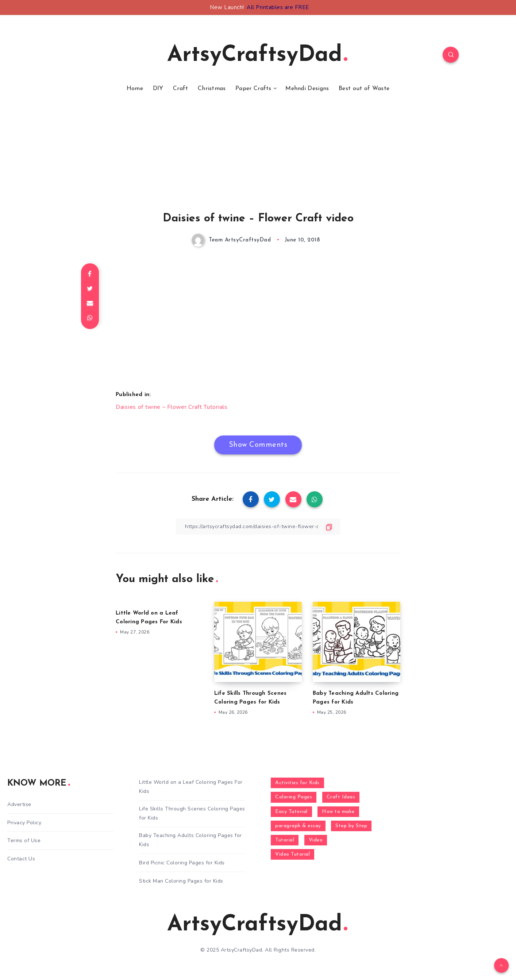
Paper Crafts (253, 89)
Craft (181, 89)
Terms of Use (24, 840)
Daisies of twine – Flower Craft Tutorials (172, 407)
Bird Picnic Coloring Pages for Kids (182, 863)
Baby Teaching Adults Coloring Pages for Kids (190, 840)
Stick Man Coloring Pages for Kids (181, 881)
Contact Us (21, 859)
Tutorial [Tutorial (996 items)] (285, 840)
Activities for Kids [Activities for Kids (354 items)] (297, 783)
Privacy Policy (24, 823)
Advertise (19, 804)
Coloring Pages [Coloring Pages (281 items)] (294, 797)
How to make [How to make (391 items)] (338, 812)
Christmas (212, 89)
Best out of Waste (364, 89)
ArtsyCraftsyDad (257, 55)
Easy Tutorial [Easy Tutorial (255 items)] (291, 812)
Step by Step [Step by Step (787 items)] (351, 826)
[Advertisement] (258, 162)
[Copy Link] (258, 526)
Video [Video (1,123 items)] (316, 840)
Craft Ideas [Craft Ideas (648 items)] (341, 797)
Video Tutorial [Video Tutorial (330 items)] (292, 854)
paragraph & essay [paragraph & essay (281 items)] (298, 826)
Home (135, 89)
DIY (158, 89)
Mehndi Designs (307, 89)
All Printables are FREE (278, 7)
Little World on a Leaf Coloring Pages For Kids (191, 787)
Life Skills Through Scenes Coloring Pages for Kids (192, 813)
